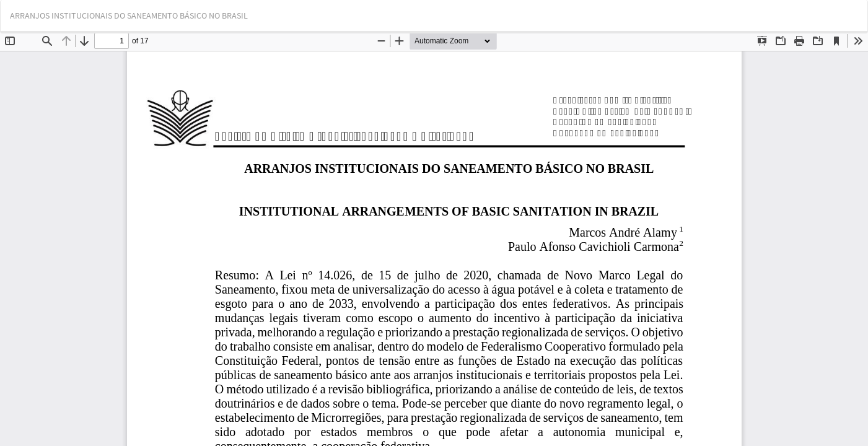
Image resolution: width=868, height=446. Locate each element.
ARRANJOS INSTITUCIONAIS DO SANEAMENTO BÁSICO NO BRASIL (129, 15)
